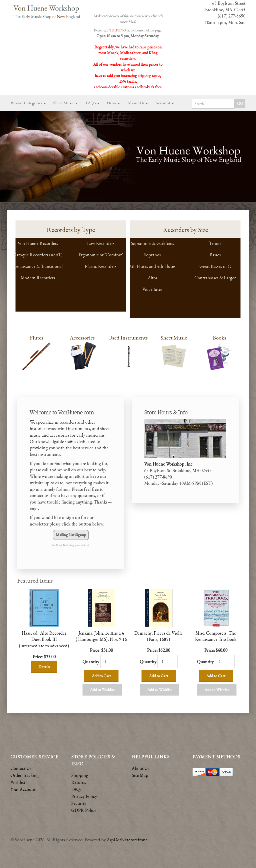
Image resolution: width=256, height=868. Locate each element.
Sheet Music (65, 103)
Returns (79, 782)
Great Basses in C (215, 266)
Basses (215, 255)
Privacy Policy (84, 796)
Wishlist (18, 782)
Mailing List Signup (71, 535)
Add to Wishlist (102, 690)
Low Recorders (101, 243)
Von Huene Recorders (38, 243)
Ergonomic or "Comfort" (101, 255)
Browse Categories (28, 103)
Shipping (80, 775)
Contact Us (21, 768)
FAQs (76, 789)
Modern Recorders (38, 278)
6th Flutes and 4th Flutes (152, 266)
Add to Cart (101, 676)
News (113, 103)
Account (164, 103)
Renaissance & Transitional (38, 266)
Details (44, 667)
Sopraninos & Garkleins (152, 243)
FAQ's (93, 103)
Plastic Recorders (101, 266)
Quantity (91, 662)
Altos (152, 278)
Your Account (23, 789)
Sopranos (152, 255)
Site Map (140, 775)
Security (79, 803)
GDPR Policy (84, 810)
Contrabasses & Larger (215, 278)
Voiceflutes (152, 289)
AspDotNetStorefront (127, 840)
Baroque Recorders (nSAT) (38, 255)
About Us (137, 103)
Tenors (215, 243)
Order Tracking (25, 775)
